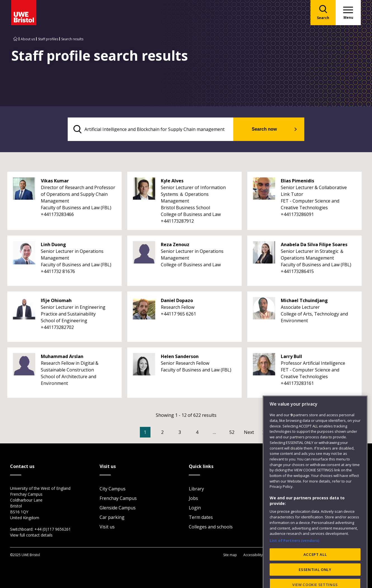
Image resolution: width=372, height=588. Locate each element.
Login (195, 508)
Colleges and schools (211, 527)
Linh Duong (53, 244)
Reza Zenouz (175, 244)
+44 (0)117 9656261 (53, 529)
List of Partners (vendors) (295, 558)
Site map (230, 555)
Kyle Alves (172, 181)
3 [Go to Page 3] (180, 432)
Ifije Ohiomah (56, 300)
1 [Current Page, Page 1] (145, 432)
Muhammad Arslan (62, 356)
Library (196, 489)
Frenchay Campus (118, 498)
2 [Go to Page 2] (162, 432)
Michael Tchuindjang (304, 300)
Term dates (201, 517)
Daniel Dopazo (177, 300)
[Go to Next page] (255, 432)
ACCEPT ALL (315, 572)
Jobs (193, 498)
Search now (264, 129)
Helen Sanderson (180, 356)
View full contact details (31, 535)
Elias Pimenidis (297, 181)
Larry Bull (291, 356)
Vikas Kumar (55, 181)
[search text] (151, 129)
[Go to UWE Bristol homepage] (15, 39)
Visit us (107, 527)
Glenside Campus (118, 508)
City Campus (113, 489)
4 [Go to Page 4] (197, 432)
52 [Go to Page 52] (232, 432)
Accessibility (253, 555)
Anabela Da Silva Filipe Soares (314, 244)
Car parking (112, 517)
